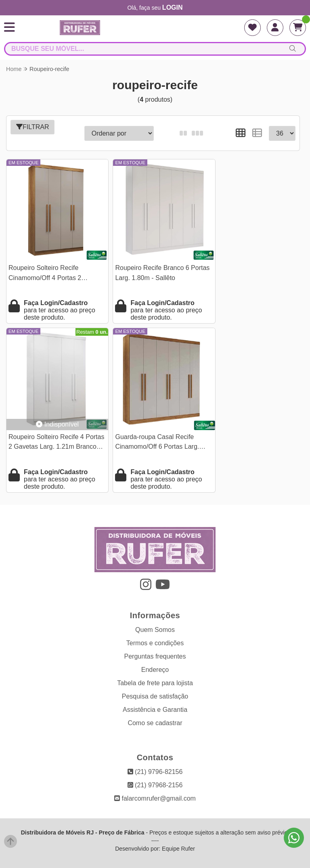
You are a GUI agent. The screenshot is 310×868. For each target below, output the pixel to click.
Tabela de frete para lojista (155, 668)
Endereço (155, 655)
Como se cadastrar (155, 708)
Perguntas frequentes (155, 641)
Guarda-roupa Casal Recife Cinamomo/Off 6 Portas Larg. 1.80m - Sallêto (50, 428)
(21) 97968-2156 (155, 770)
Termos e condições (155, 628)
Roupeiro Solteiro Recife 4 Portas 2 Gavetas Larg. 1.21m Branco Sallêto (250, 267)
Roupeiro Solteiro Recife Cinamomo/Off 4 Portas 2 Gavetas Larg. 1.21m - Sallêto (51, 267)
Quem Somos (155, 615)
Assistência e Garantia (155, 695)
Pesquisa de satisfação (155, 681)
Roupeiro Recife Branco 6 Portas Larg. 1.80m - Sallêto (148, 265)
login (173, 7)
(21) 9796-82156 (155, 757)
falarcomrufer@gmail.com (155, 783)
